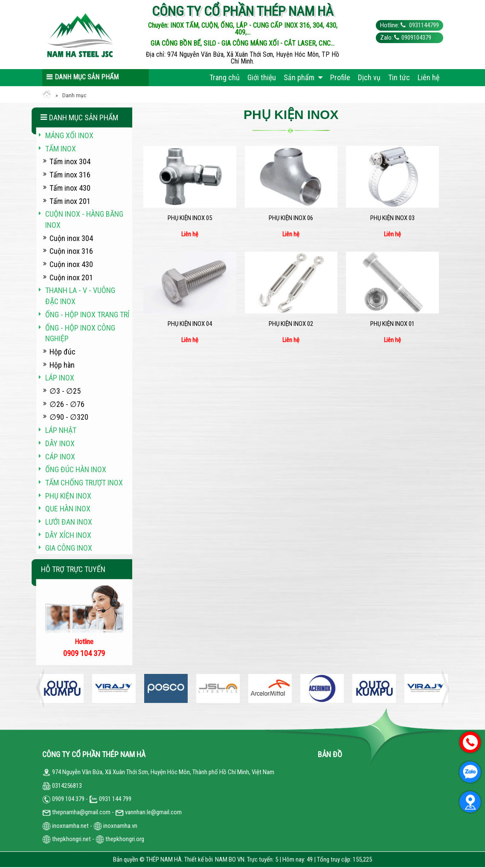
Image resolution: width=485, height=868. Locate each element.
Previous (42, 688)
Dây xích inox (68, 535)
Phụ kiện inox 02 (291, 324)
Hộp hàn (62, 365)
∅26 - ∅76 (67, 404)
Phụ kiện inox (68, 496)
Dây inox (60, 443)
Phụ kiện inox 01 (392, 324)
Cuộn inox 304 (71, 238)
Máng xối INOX (69, 135)
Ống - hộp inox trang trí (87, 315)
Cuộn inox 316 (71, 251)
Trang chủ (225, 77)
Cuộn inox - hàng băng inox (84, 219)
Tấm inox (61, 149)
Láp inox (60, 378)
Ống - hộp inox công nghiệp (80, 333)
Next (443, 688)
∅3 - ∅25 (65, 391)
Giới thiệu (262, 77)
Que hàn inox (68, 509)
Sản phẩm (303, 77)
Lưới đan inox (69, 522)
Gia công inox (69, 548)
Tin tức (399, 77)
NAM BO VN (230, 859)
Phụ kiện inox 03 (392, 218)
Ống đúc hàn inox (76, 469)
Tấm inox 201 (70, 201)
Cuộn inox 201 (71, 277)
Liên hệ (428, 77)
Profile (340, 77)
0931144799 (423, 25)
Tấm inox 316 (70, 175)
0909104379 (416, 38)
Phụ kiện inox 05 (190, 218)
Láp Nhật (61, 430)
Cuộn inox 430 (71, 264)
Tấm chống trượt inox (84, 483)
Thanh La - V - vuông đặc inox (80, 296)
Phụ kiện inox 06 (291, 218)
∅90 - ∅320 (69, 417)
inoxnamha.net (70, 826)
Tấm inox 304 (70, 161)
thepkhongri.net (67, 839)
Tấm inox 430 (70, 188)
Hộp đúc (62, 352)
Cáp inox (60, 457)
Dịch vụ (369, 77)
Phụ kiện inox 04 (190, 324)
